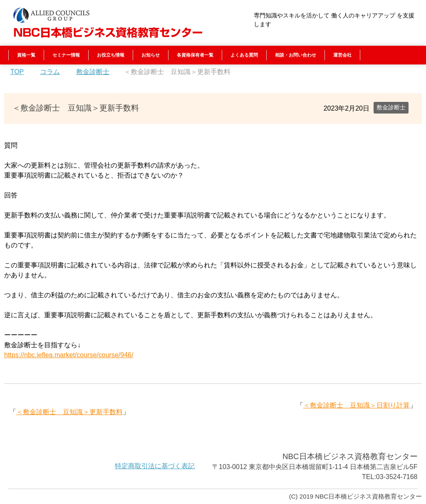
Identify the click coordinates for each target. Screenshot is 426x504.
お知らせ (151, 55)
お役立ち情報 (111, 55)
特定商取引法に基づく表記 (155, 466)
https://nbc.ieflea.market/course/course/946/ (69, 355)
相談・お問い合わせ (296, 55)
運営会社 (342, 55)
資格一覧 (26, 55)
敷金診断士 (391, 107)
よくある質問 (244, 55)
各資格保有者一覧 (195, 55)
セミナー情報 (66, 55)
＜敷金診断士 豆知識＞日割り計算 (357, 405)
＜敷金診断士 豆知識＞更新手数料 (69, 412)
